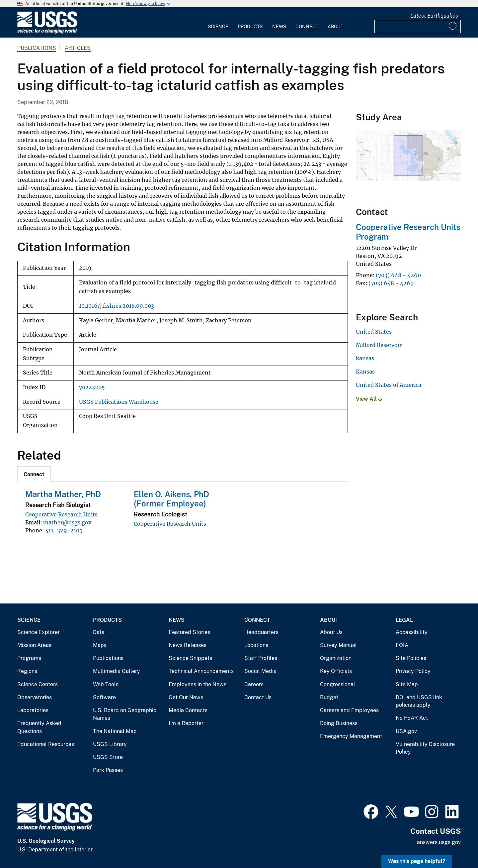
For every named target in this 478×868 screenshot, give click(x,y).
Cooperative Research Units (61, 514)
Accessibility (412, 632)
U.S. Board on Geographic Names (125, 714)
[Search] (454, 27)
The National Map (115, 731)
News (279, 27)
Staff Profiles (261, 658)
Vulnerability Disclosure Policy (425, 748)
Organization (336, 658)
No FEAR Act (412, 718)
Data (99, 632)
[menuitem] (218, 23)
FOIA (402, 645)
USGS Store (108, 757)
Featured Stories (189, 632)
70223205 (92, 387)
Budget (329, 697)
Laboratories (33, 710)
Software (104, 697)
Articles (78, 48)
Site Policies (411, 658)
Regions (27, 671)
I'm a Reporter (186, 723)
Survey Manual (338, 645)
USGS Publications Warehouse (119, 402)
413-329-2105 (64, 530)
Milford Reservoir (379, 345)
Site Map (407, 684)
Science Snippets (190, 658)
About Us (331, 632)
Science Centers (38, 684)
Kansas (365, 372)
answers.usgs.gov (439, 842)
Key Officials (336, 671)
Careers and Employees (349, 710)
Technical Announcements (201, 671)
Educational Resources (46, 744)
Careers (254, 684)
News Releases (188, 645)
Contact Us (258, 697)
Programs (29, 658)
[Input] (418, 27)
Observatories (35, 697)
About (335, 27)
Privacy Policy (413, 671)
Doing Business (339, 723)
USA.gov (406, 731)
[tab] (34, 474)
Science (218, 27)
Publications (37, 48)
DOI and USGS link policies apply (419, 701)
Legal (404, 620)
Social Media (260, 671)
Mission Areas (34, 645)
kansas (365, 358)
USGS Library (110, 744)
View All (369, 399)
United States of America (389, 385)
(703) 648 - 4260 (398, 275)
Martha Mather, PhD (63, 494)
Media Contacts (188, 710)
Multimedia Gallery (117, 671)
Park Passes (108, 770)
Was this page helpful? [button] (417, 861)
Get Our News (186, 697)
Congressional (338, 684)
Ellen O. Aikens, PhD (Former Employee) (171, 499)
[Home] (47, 32)
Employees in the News (198, 684)
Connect (307, 27)
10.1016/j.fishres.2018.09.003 (117, 306)
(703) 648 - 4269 (391, 283)
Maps (100, 645)
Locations (256, 645)
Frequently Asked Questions (39, 727)
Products (250, 27)
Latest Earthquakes (434, 16)
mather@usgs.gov (67, 522)
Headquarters (261, 632)
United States (374, 332)
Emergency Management (351, 736)
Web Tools (106, 684)
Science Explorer (39, 632)
